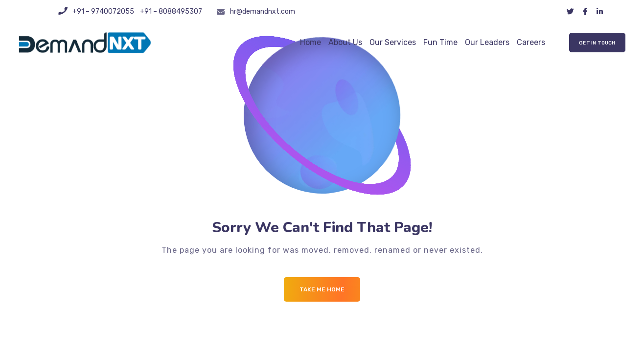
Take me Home (322, 289)
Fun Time (440, 42)
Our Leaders (487, 42)
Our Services (393, 42)
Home (310, 42)
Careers (531, 42)
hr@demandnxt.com (263, 11)
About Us (345, 42)
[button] (597, 43)
